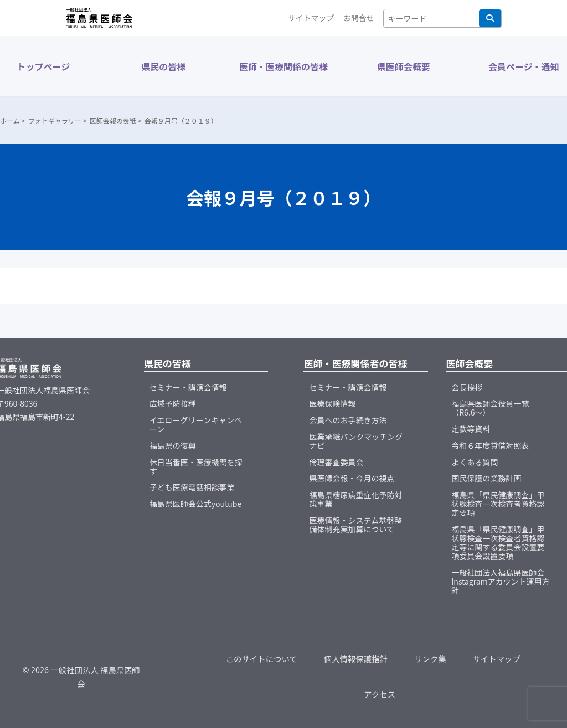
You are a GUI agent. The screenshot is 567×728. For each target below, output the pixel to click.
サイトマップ (311, 18)
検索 (490, 18)
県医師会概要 (404, 66)
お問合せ (359, 18)
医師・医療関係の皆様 (283, 66)
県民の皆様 (163, 66)
